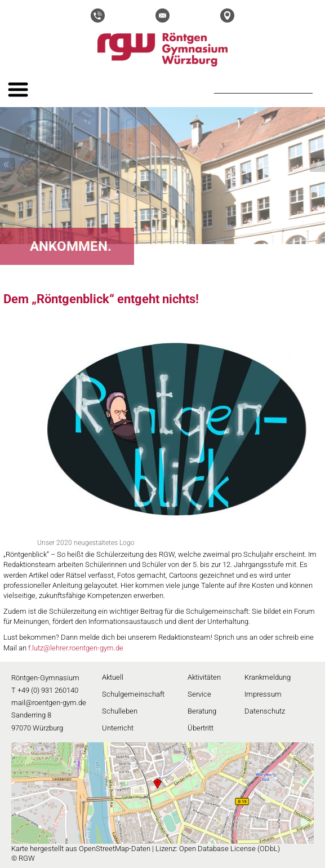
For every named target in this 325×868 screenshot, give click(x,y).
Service (199, 694)
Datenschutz (265, 711)
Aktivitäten (204, 677)
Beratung (202, 711)
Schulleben (120, 711)
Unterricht (118, 728)
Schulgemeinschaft (133, 694)
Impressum (263, 694)
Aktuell (113, 677)
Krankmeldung (268, 677)
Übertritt (201, 728)
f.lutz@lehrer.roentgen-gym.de (76, 648)
